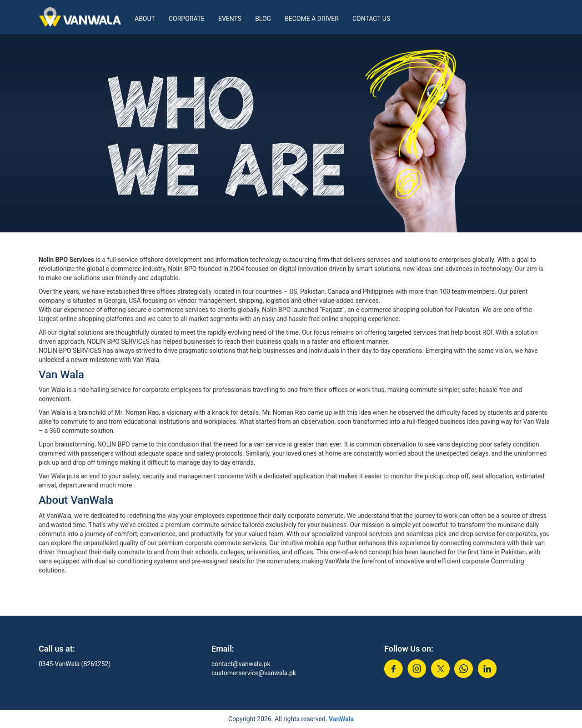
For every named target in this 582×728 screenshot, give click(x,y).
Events (230, 19)
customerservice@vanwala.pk (254, 673)
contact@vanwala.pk (241, 664)
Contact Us (371, 19)
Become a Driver (312, 19)
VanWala (341, 719)
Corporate (187, 19)
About (145, 19)
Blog (263, 19)
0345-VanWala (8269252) (75, 664)
